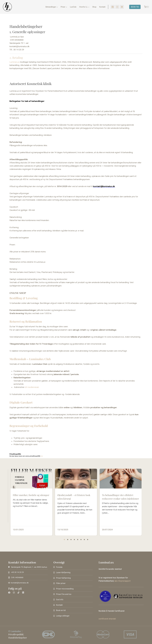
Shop (94, 7)
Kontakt (102, 7)
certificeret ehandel (107, 619)
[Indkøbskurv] (145, 7)
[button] (64, 540)
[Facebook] (113, 7)
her (42, 456)
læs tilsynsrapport (123, 581)
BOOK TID (135, 7)
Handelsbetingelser (18, 638)
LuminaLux (14, 62)
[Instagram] (117, 7)
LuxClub (73, 7)
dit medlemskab (32, 387)
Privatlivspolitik (16, 634)
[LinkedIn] (122, 7)
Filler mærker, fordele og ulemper (31, 504)
